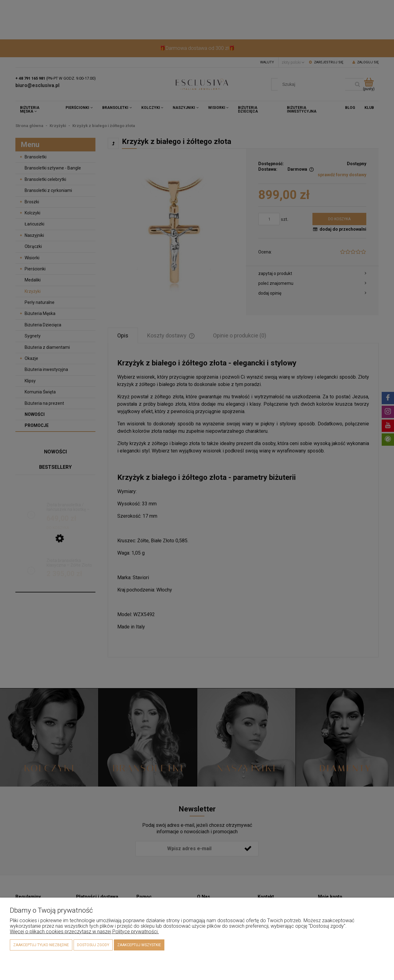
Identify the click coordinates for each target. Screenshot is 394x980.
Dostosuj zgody (93, 945)
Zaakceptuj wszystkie (139, 945)
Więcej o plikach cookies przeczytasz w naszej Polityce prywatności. (84, 932)
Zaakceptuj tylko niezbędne (41, 945)
